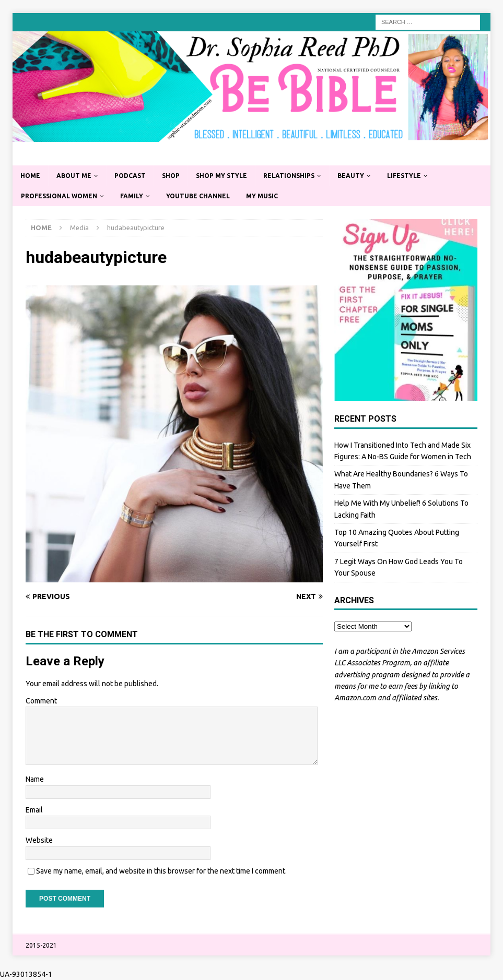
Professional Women (59, 196)
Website (39, 840)
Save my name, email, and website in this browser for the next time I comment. (161, 871)
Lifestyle (404, 176)
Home (30, 176)
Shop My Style (221, 176)
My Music (262, 196)
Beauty (351, 176)
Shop (171, 176)
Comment (41, 701)
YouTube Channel (198, 196)
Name (35, 779)
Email (34, 810)
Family (132, 196)
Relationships (289, 176)
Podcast (130, 176)
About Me (74, 176)
